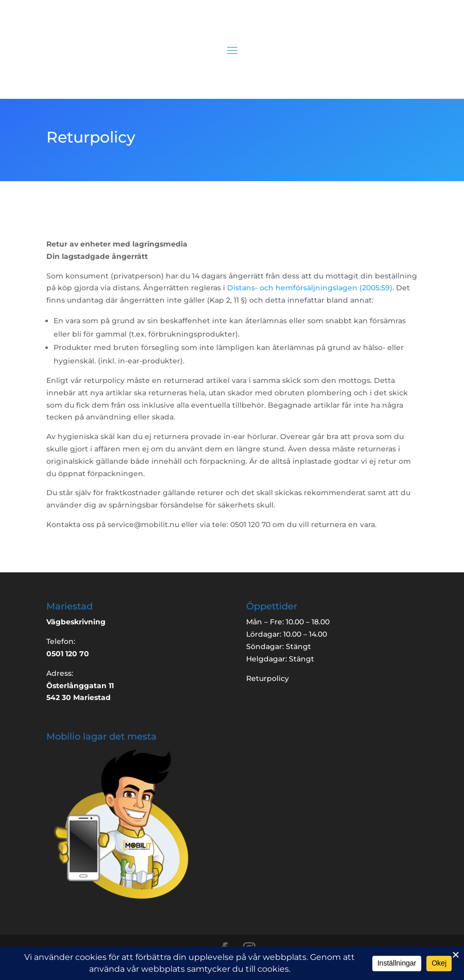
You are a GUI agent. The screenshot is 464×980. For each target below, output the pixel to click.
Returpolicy (268, 678)
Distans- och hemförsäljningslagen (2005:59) (310, 288)
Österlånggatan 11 (80, 686)
